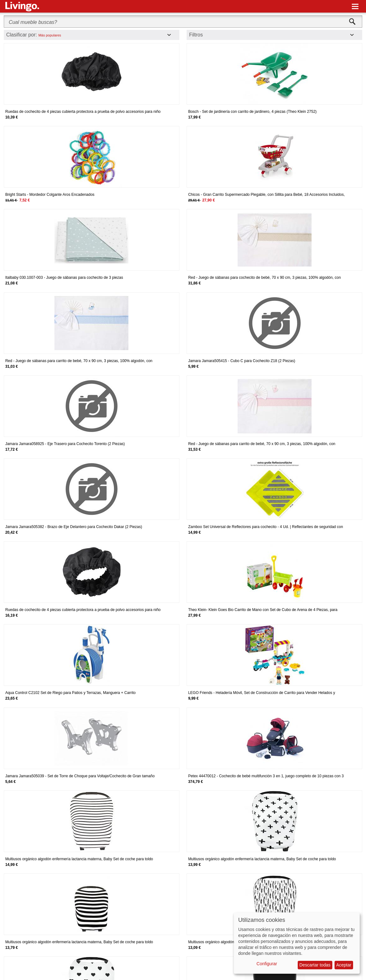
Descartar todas (315, 965)
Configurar (267, 964)
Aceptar (344, 965)
